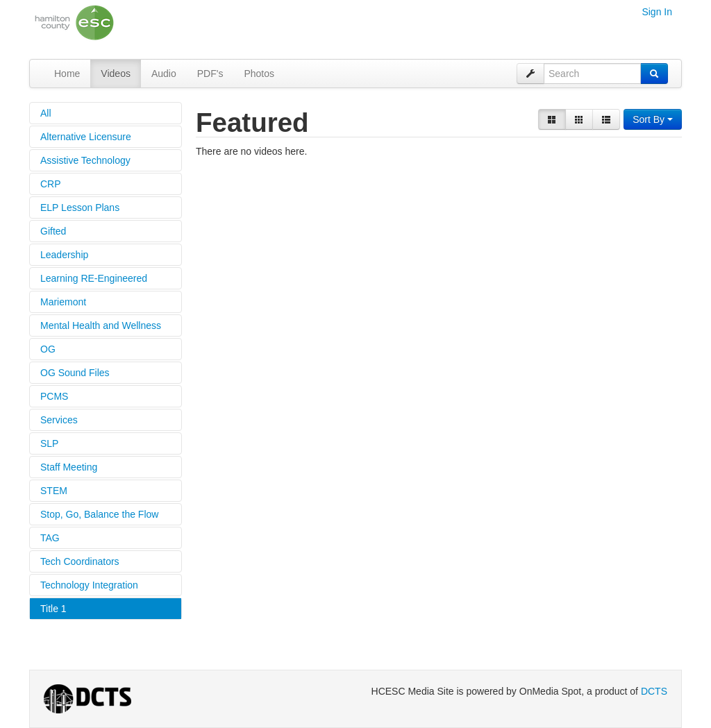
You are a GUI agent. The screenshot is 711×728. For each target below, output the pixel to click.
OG (48, 349)
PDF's (210, 74)
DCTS (654, 691)
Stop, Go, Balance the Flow (99, 514)
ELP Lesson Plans (80, 208)
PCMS (54, 396)
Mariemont (63, 302)
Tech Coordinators (80, 561)
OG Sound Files (75, 373)
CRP (51, 184)
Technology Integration (89, 585)
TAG (50, 538)
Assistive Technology (85, 160)
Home (67, 74)
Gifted (53, 231)
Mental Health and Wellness (101, 325)
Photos (259, 74)
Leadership (64, 255)
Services (59, 420)
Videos (116, 74)
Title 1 (53, 609)
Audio (164, 74)
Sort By (653, 119)
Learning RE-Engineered (94, 278)
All (46, 113)
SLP (49, 443)
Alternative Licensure (86, 137)
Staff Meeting (69, 467)
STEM (54, 491)
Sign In (657, 12)
